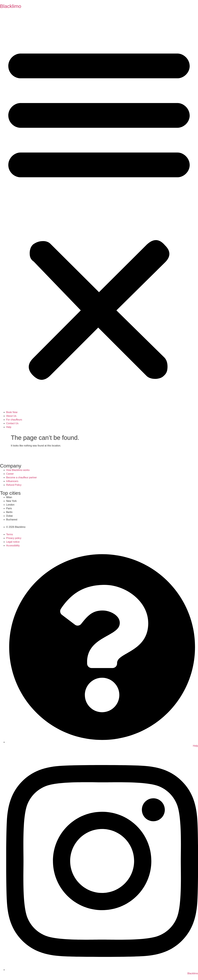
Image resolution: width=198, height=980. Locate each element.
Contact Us (12, 423)
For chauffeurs (14, 420)
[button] (99, 211)
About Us (11, 416)
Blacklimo (11, 6)
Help (9, 427)
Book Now (12, 412)
